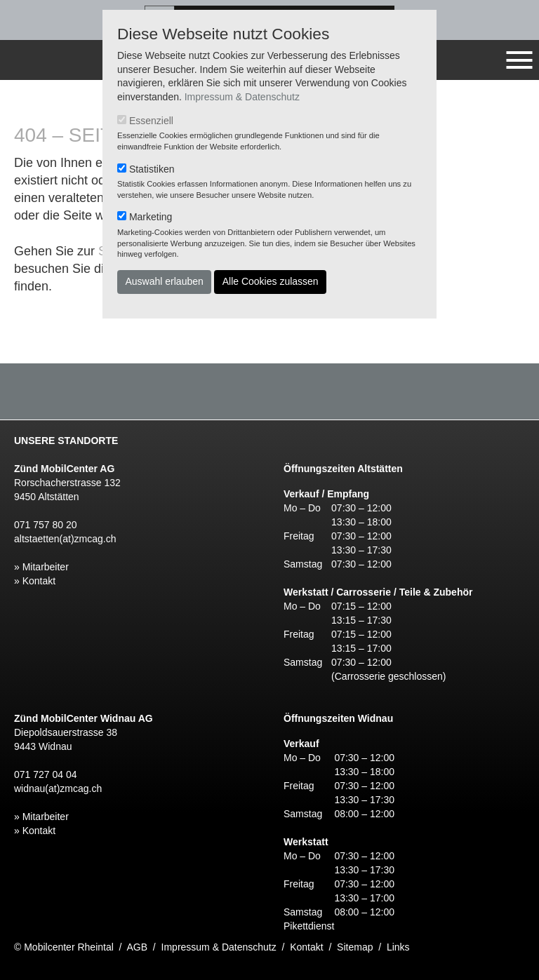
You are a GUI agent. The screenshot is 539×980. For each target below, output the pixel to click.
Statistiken (152, 169)
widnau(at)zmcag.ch (58, 788)
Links (398, 947)
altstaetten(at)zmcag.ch (65, 539)
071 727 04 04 (46, 774)
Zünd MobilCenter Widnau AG (84, 718)
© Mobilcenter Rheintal (64, 947)
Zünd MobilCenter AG (64, 469)
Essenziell (151, 121)
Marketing (151, 217)
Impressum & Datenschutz (242, 97)
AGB (138, 947)
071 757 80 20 (46, 525)
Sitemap (355, 947)
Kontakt (306, 947)
